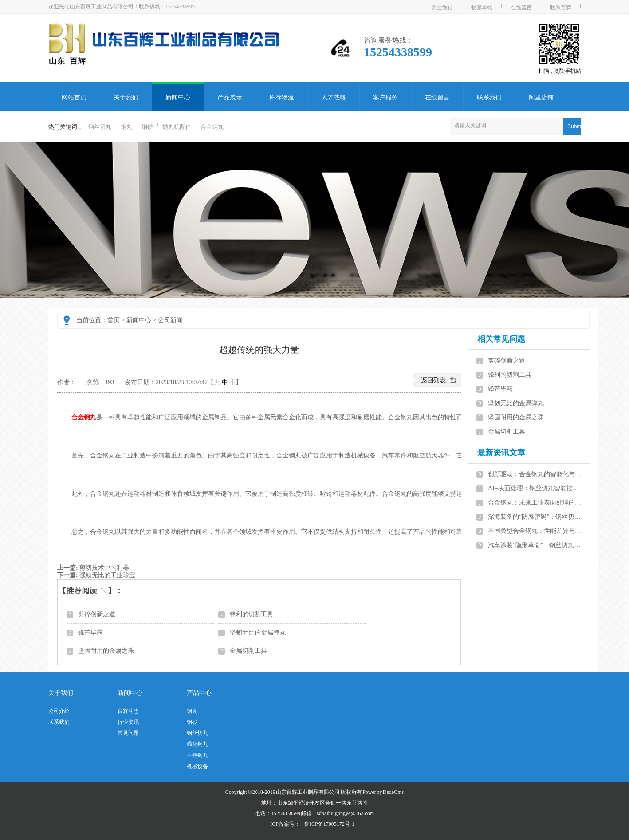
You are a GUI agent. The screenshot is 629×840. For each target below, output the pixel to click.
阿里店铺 (541, 97)
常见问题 (128, 733)
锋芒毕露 (90, 633)
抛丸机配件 (177, 127)
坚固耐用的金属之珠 (106, 651)
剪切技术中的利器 (104, 568)
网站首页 (74, 97)
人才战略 (334, 97)
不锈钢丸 (197, 755)
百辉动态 (128, 711)
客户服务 (385, 97)
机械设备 (197, 766)
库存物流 (282, 97)
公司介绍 (59, 711)
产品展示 (230, 97)
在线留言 (521, 8)
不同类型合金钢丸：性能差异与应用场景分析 (535, 531)
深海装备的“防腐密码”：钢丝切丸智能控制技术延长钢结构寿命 (535, 517)
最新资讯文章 (501, 453)
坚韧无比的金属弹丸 (258, 633)
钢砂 (147, 127)
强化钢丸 (197, 744)
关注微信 (442, 8)
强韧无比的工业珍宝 (107, 575)
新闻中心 (178, 97)
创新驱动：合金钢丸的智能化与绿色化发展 (535, 474)
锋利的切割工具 (252, 614)
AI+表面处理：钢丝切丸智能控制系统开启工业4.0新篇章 (535, 488)
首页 (114, 320)
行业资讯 (128, 722)
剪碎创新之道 (97, 614)
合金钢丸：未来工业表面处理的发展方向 (535, 503)
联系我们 (489, 97)
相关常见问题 (501, 339)
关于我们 (126, 97)
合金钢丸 (212, 127)
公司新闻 (170, 320)
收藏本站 (482, 8)
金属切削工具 (248, 651)
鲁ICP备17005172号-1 (329, 824)
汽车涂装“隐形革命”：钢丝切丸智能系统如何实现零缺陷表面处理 (535, 545)
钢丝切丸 (100, 127)
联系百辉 (561, 8)
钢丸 (126, 127)
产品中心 (199, 693)
